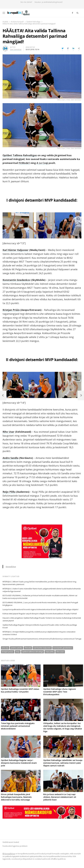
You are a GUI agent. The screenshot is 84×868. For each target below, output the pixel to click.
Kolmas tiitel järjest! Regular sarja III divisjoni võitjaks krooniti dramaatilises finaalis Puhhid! (40, 614)
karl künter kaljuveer (42, 648)
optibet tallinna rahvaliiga (33, 652)
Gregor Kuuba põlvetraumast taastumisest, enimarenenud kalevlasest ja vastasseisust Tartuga (42, 639)
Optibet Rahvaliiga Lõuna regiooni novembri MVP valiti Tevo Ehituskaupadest (60, 692)
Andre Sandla (10, 458)
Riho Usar (8, 432)
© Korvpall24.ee (9, 854)
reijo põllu (50, 652)
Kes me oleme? (26, 2)
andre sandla (17, 648)
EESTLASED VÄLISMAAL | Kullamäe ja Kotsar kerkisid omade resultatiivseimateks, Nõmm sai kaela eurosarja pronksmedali (40, 597)
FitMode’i (24, 163)
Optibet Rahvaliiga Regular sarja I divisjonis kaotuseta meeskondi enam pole (19, 763)
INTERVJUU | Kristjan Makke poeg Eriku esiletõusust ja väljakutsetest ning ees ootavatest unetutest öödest (39, 633)
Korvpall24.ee (11, 567)
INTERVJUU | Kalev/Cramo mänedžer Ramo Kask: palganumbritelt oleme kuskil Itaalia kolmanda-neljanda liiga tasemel (42, 590)
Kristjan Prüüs (11, 310)
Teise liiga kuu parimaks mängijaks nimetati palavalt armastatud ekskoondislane (18, 726)
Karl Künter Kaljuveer (16, 250)
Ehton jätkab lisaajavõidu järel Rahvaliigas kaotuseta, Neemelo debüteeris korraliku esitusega (16, 797)
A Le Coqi (42, 163)
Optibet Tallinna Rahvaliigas (20, 155)
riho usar (60, 652)
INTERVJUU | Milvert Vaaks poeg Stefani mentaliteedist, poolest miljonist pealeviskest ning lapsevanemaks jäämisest (39, 583)
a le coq (5, 648)
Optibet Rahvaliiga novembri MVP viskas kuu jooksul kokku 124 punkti (20, 690)
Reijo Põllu (9, 492)
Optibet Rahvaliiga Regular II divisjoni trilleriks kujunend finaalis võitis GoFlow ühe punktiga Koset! (40, 626)
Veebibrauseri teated (11, 842)
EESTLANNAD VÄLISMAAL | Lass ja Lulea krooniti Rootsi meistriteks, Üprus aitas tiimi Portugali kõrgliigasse (40, 604)
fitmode (28, 648)
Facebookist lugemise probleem (15, 846)
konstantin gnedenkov (63, 648)
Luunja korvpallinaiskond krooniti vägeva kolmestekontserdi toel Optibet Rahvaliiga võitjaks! (40, 609)
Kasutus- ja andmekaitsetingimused (48, 2)
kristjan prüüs (8, 652)
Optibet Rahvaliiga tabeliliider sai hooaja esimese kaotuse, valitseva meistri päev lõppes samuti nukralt (63, 763)
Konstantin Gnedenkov (17, 280)
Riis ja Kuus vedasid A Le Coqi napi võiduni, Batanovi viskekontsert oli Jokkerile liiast (60, 797)
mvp (18, 652)
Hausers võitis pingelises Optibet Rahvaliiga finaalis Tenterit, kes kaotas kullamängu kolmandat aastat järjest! (42, 619)
